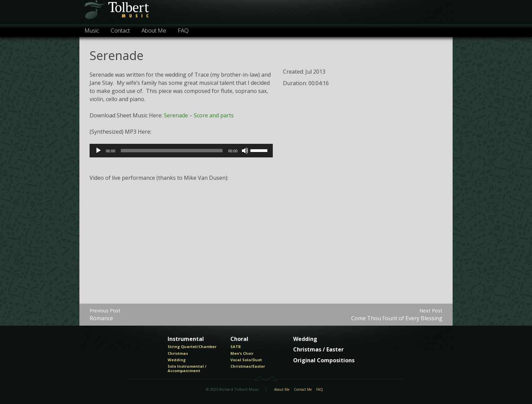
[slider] (172, 151)
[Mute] (245, 151)
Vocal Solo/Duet (246, 360)
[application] (181, 151)
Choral (239, 339)
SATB (235, 347)
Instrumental (186, 339)
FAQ (183, 30)
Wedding (177, 360)
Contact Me (303, 390)
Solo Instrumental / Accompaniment (187, 369)
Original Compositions (324, 361)
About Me (154, 30)
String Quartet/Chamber (192, 347)
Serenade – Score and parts (199, 115)
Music (92, 30)
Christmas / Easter (318, 350)
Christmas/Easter (248, 366)
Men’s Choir (242, 353)
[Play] (98, 151)
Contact (120, 30)
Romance (105, 315)
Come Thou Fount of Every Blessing (397, 315)
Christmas (178, 353)
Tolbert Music (116, 12)
